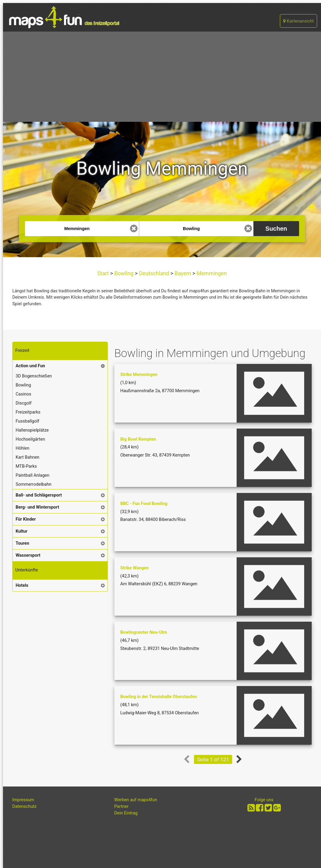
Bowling (124, 273)
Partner (122, 806)
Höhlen (23, 448)
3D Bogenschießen (34, 376)
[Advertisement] (162, 77)
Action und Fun (30, 366)
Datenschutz (24, 806)
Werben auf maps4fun (136, 800)
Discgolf (24, 403)
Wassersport (28, 555)
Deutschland (154, 273)
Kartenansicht (298, 21)
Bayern (183, 273)
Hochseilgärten (30, 439)
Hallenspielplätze (32, 430)
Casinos (23, 394)
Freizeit (22, 351)
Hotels (22, 585)
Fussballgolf (27, 421)
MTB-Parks (26, 466)
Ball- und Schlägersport (39, 495)
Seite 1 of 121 (213, 759)
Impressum (23, 800)
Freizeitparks (28, 412)
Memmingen (211, 273)
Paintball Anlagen (33, 475)
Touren (22, 543)
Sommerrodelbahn (33, 484)
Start (104, 273)
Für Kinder (26, 519)
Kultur (21, 531)
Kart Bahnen (27, 457)
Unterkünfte (27, 570)
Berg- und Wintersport (37, 507)
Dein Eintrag (126, 813)
